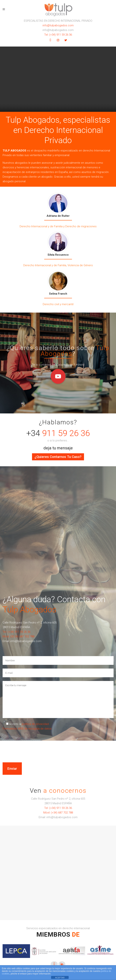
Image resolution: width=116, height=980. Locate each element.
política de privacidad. (36, 724)
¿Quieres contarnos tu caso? (58, 457)
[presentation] (18, 744)
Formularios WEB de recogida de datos (27, 729)
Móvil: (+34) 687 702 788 (58, 813)
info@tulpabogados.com (58, 25)
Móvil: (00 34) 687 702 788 (18, 636)
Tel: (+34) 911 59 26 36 (58, 35)
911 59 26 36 (66, 433)
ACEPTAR (60, 978)
